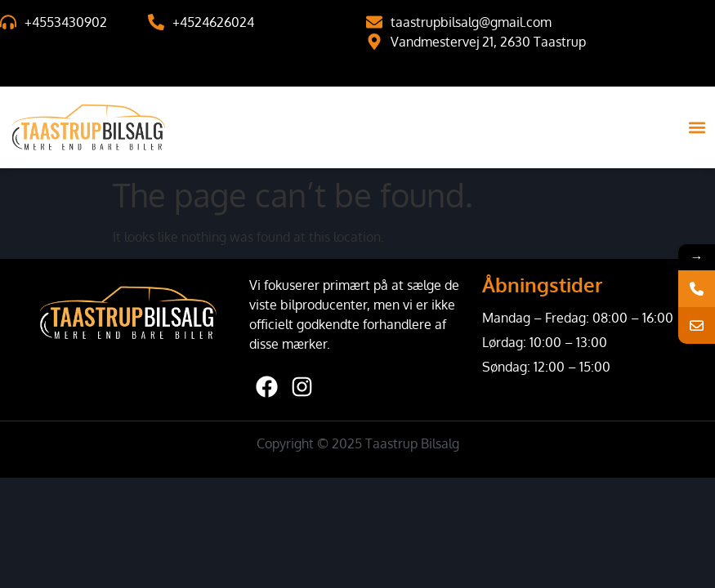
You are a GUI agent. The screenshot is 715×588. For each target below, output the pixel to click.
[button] (697, 128)
